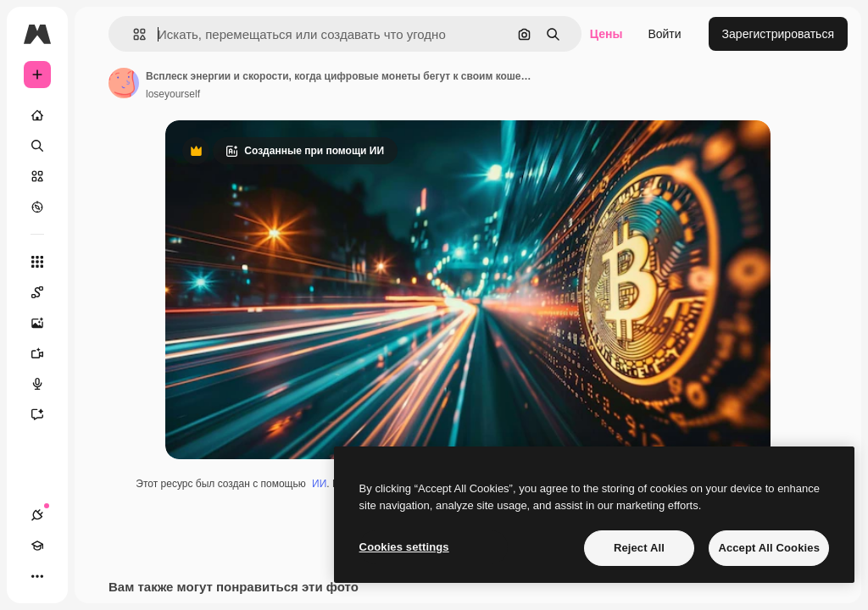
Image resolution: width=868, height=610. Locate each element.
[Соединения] (37, 515)
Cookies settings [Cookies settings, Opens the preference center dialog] (404, 547)
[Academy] (37, 546)
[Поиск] (37, 146)
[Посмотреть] (37, 207)
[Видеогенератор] (46, 353)
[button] (133, 34)
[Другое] (37, 576)
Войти (664, 34)
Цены (606, 34)
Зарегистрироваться (778, 34)
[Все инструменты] (37, 262)
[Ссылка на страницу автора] (124, 83)
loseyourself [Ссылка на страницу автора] (173, 94)
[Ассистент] (46, 414)
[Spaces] (46, 292)
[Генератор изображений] (46, 323)
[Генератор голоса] (46, 384)
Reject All (639, 548)
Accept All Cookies (769, 548)
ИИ (319, 484)
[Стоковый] (37, 176)
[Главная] (37, 115)
